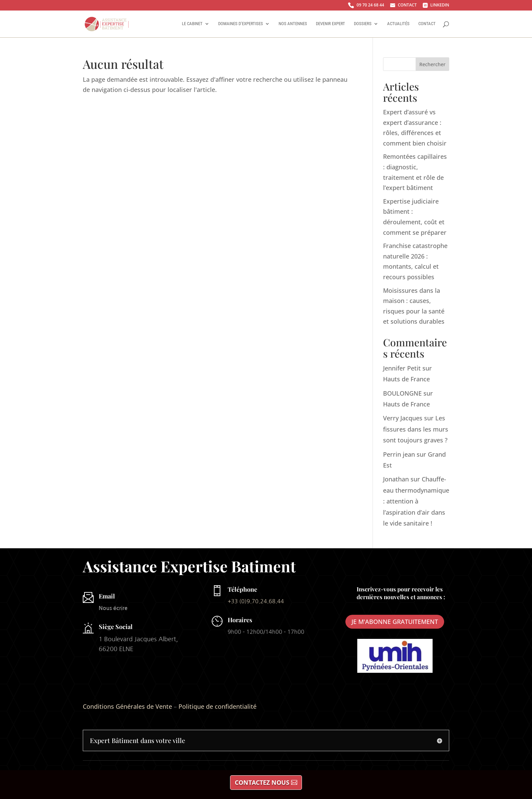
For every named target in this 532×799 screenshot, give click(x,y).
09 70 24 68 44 (366, 6)
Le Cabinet (192, 24)
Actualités (398, 24)
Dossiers (363, 24)
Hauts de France (406, 379)
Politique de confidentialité (217, 706)
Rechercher (432, 64)
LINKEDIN (436, 5)
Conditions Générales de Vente (127, 706)
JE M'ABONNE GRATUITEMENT (395, 622)
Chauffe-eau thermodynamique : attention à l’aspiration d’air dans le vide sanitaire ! (416, 501)
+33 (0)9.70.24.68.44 (256, 601)
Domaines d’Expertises (241, 24)
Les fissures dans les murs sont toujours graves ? (416, 429)
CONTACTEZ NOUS (262, 782)
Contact (427, 24)
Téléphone (242, 589)
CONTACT (403, 5)
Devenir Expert (330, 24)
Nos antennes (293, 24)
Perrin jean (399, 454)
